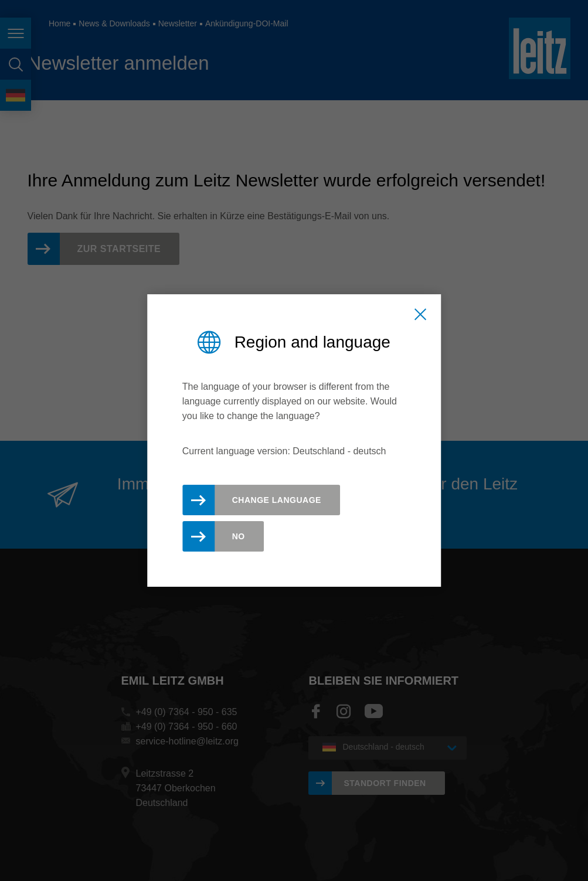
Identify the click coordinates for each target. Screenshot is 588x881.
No (239, 536)
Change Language (277, 500)
